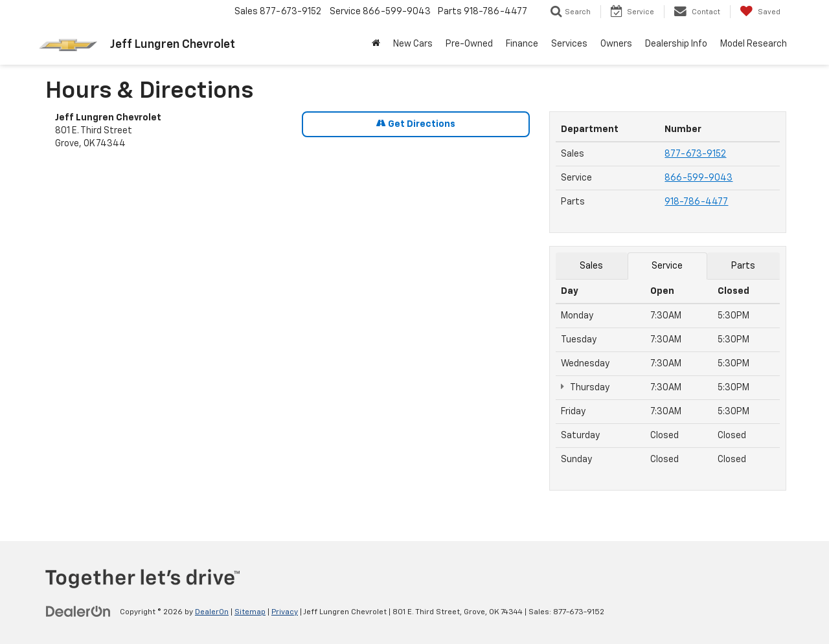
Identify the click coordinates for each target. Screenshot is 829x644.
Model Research (754, 44)
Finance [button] (522, 44)
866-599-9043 (698, 178)
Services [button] (569, 44)
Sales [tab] (591, 266)
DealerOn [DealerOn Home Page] (212, 612)
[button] (376, 44)
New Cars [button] (413, 44)
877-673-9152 (695, 154)
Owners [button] (616, 44)
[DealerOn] (78, 612)
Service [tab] (667, 266)
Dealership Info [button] (676, 44)
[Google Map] (292, 341)
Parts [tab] (743, 266)
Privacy (285, 612)
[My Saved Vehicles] (760, 12)
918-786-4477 (696, 202)
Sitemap (250, 612)
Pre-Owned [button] (469, 44)
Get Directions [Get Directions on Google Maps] (416, 124)
